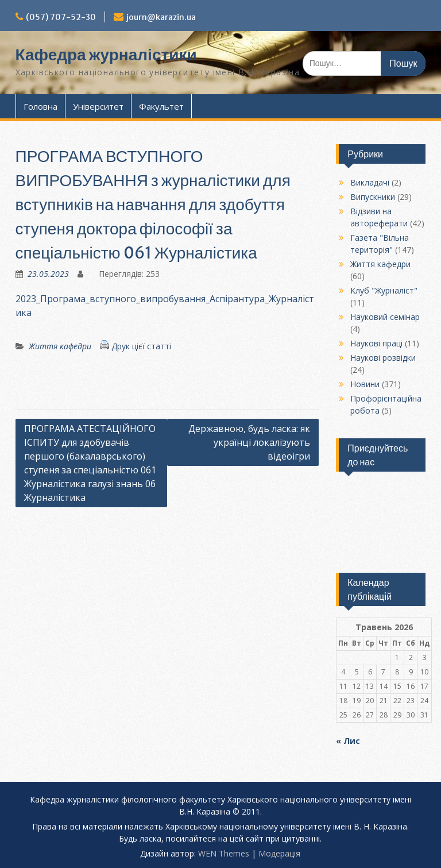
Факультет (161, 106)
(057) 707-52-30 (61, 17)
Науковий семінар (385, 317)
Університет (98, 106)
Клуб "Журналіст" (384, 290)
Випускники (373, 197)
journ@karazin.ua (161, 17)
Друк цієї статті (141, 346)
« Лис (348, 741)
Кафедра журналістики (106, 55)
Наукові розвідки (383, 358)
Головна (40, 106)
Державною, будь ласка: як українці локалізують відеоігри (249, 442)
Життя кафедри (60, 346)
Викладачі (370, 182)
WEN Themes (224, 853)
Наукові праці (376, 343)
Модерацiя (279, 853)
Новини (365, 384)
